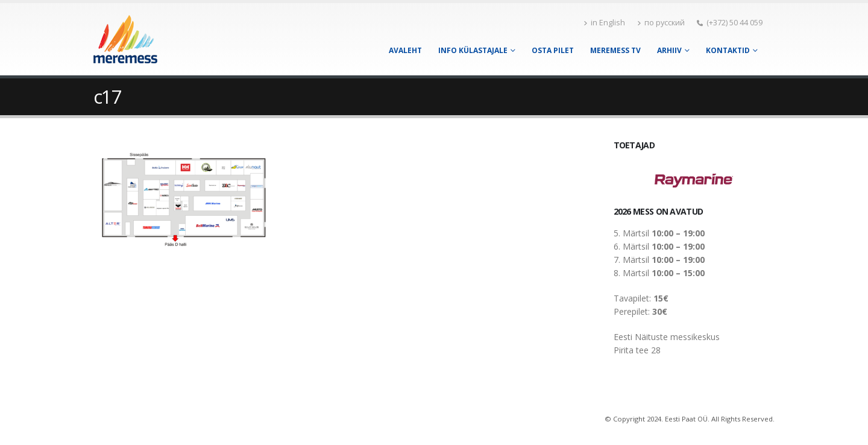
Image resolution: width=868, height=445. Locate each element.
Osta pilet (553, 50)
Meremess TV (615, 50)
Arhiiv (669, 50)
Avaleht (405, 50)
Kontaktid (728, 50)
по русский (661, 23)
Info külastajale (473, 50)
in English (604, 23)
